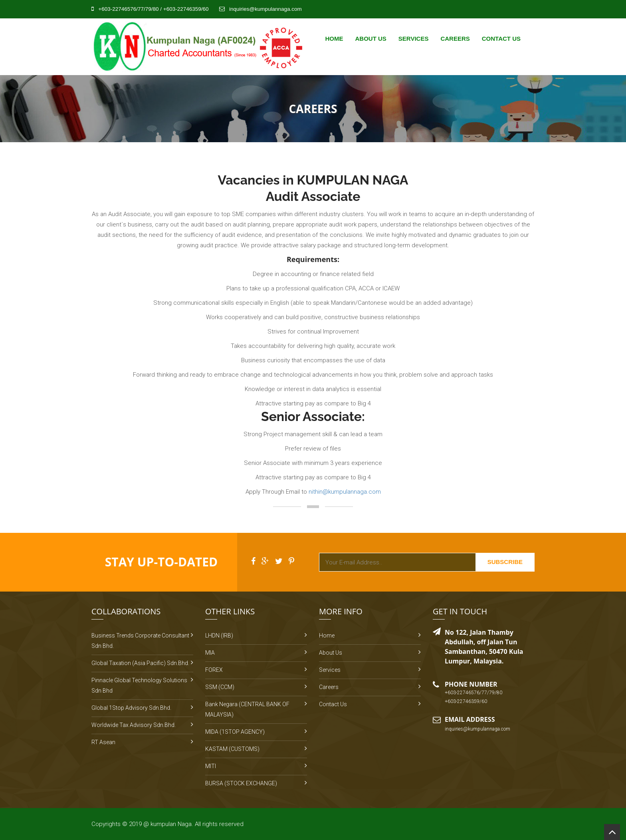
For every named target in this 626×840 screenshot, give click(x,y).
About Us (370, 39)
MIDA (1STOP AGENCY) (235, 732)
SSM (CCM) (220, 687)
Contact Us (501, 39)
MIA (210, 653)
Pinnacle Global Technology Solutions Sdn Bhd (139, 685)
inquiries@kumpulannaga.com (265, 9)
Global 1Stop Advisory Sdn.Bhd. (131, 708)
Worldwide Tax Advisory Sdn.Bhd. (134, 725)
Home (334, 39)
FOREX (214, 670)
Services (414, 39)
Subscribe (505, 562)
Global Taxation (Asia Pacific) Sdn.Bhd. (140, 663)
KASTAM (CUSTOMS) (232, 749)
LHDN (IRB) (219, 635)
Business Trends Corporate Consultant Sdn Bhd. (140, 641)
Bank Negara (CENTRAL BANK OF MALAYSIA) (247, 709)
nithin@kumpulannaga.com (345, 492)
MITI (211, 766)
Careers (455, 39)
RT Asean (103, 742)
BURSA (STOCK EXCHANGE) (241, 783)
